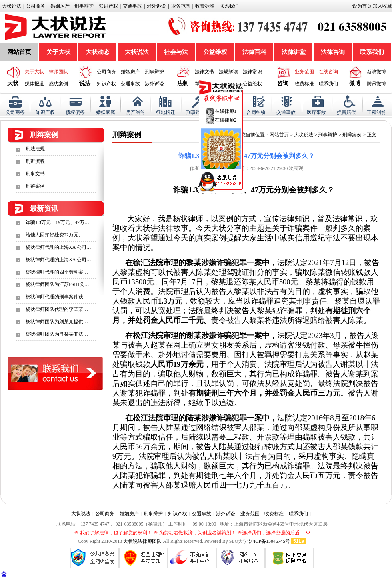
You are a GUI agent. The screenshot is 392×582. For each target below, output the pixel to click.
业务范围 (181, 6)
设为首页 (362, 6)
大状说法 (12, 6)
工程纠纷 (376, 112)
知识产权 (108, 6)
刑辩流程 (35, 161)
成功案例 (58, 84)
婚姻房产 (60, 6)
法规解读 (228, 72)
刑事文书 (35, 174)
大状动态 (98, 52)
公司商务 (36, 6)
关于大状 (58, 52)
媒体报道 (34, 84)
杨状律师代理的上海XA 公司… (58, 247)
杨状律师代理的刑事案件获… (57, 297)
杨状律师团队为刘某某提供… (57, 322)
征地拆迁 (166, 112)
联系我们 (229, 6)
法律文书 (204, 72)
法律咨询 (333, 52)
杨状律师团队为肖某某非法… (57, 334)
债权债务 (75, 112)
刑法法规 (35, 149)
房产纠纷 (136, 112)
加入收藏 (382, 6)
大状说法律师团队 (142, 541)
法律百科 (254, 52)
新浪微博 (376, 72)
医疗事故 (316, 112)
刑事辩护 (84, 6)
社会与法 (176, 52)
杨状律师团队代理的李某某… (57, 309)
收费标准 (205, 6)
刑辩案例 (35, 186)
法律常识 (252, 72)
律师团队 (58, 72)
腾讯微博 (376, 84)
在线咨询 (328, 72)
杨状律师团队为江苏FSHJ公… (57, 284)
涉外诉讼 (156, 6)
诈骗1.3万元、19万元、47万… (57, 222)
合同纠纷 (256, 112)
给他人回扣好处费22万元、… (57, 235)
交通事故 (132, 6)
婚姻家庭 (106, 112)
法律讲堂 (294, 52)
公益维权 (215, 52)
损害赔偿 (346, 112)
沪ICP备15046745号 (269, 541)
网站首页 (19, 52)
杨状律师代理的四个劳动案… (57, 272)
